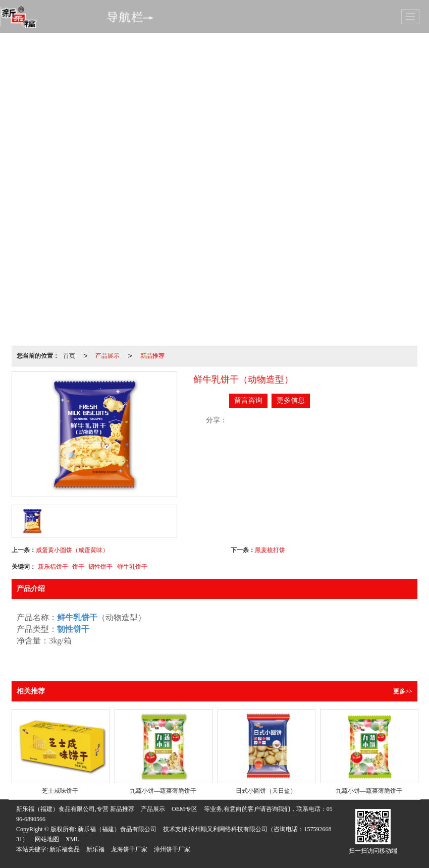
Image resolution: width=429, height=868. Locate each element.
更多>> (403, 691)
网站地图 (47, 839)
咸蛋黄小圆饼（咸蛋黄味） (72, 550)
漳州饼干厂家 (172, 849)
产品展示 (108, 356)
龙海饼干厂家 (129, 849)
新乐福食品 (65, 849)
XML (72, 839)
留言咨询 (248, 400)
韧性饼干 (100, 567)
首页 (69, 356)
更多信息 (291, 400)
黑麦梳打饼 (270, 550)
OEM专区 (184, 809)
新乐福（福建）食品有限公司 (117, 829)
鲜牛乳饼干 (132, 567)
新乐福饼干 (53, 567)
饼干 (78, 567)
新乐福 (95, 849)
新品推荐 (152, 356)
